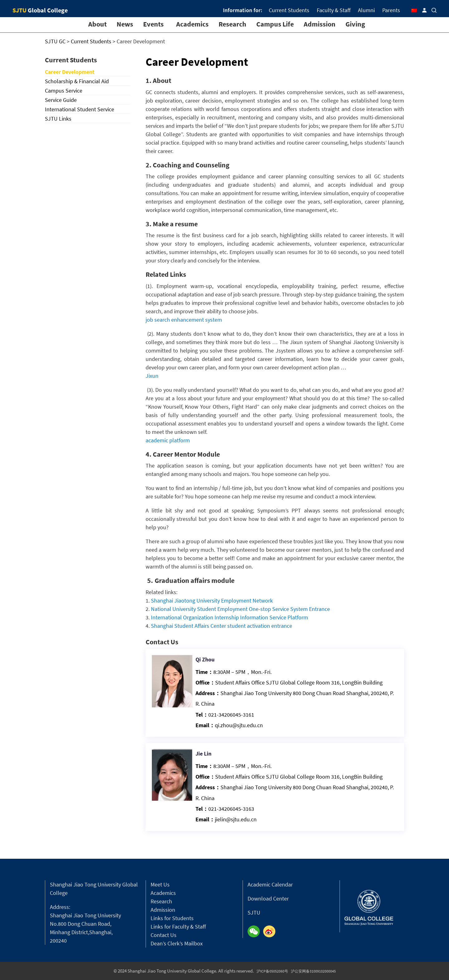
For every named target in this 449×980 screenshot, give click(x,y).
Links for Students (172, 918)
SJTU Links (58, 119)
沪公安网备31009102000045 (313, 971)
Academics (192, 24)
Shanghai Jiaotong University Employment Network (212, 600)
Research (232, 24)
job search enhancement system (184, 320)
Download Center (268, 898)
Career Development (70, 72)
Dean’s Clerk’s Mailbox (177, 943)
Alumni (366, 10)
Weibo (271, 932)
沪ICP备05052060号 (272, 971)
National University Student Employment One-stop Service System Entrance (240, 609)
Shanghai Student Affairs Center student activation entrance (222, 626)
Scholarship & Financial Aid (77, 81)
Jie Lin (215, 766)
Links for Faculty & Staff (178, 927)
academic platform (168, 440)
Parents (391, 10)
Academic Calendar (270, 884)
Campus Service (64, 91)
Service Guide (61, 100)
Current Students (289, 10)
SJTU (254, 913)
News (125, 24)
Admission (320, 24)
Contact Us (164, 935)
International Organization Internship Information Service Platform (229, 617)
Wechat (255, 932)
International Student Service (80, 109)
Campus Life (275, 24)
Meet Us (160, 884)
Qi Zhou (216, 672)
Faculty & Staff (334, 10)
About (97, 24)
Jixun (152, 376)
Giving (355, 24)
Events (153, 24)
